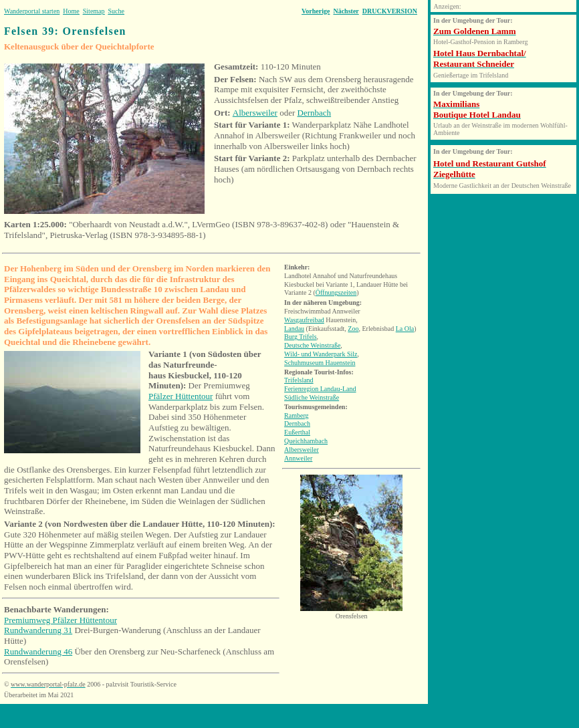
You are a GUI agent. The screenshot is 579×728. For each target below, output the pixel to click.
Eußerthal (297, 432)
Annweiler (298, 458)
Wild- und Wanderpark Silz (321, 354)
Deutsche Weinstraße (312, 345)
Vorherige (316, 11)
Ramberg (296, 415)
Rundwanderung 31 (38, 630)
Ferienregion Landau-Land (320, 389)
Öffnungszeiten (336, 292)
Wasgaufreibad (304, 320)
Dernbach (315, 113)
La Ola (405, 329)
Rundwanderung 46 (38, 651)
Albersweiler (255, 113)
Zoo (353, 329)
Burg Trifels (300, 337)
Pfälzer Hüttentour (181, 396)
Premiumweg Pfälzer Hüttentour (61, 620)
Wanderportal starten (32, 11)
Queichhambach (306, 441)
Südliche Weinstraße (312, 397)
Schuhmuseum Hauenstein (320, 363)
